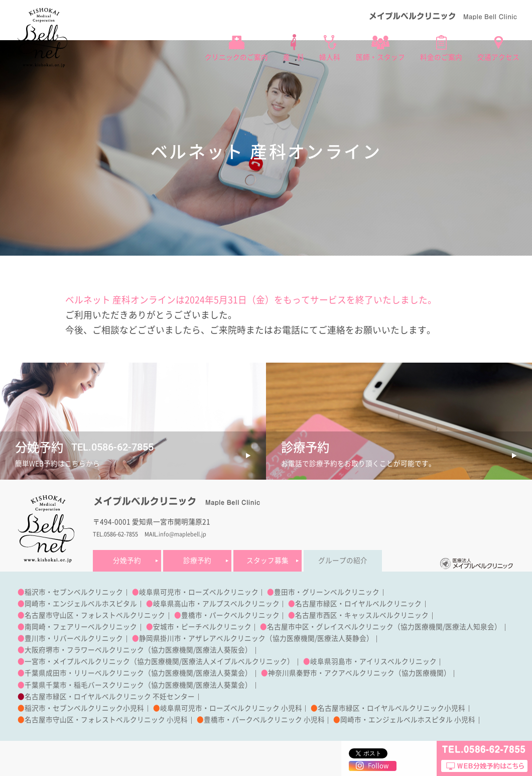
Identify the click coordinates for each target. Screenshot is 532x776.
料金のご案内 (441, 57)
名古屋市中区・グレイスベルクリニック (330, 627)
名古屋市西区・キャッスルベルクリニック (362, 615)
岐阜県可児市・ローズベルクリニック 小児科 (231, 708)
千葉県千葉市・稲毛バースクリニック (84, 685)
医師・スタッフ (380, 57)
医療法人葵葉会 (220, 673)
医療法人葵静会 (342, 638)
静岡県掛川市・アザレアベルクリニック (202, 638)
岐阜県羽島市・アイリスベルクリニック (373, 661)
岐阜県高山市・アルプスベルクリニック (216, 604)
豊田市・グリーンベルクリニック (327, 592)
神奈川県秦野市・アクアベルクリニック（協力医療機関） (359, 673)
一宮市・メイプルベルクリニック (77, 661)
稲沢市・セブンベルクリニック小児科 (84, 708)
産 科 (294, 57)
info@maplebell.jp (182, 534)
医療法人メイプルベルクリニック (234, 661)
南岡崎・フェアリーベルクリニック (81, 627)
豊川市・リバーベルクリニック (74, 638)
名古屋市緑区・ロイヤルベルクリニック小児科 (391, 708)
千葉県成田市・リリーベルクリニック (84, 673)
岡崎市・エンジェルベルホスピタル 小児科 (408, 720)
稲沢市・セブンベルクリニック (74, 592)
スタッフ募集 (268, 561)
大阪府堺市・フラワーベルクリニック (84, 650)
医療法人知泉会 (470, 627)
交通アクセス (498, 57)
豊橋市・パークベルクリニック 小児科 (264, 720)
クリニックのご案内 (236, 57)
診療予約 (197, 561)
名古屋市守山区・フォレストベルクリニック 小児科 (106, 720)
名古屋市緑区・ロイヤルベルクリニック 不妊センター (110, 697)
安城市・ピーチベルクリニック (202, 627)
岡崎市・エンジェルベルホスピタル (81, 604)
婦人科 (330, 57)
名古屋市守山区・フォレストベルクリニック (95, 615)
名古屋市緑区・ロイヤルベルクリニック (358, 604)
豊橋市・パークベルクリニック (230, 615)
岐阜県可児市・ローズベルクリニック (199, 592)
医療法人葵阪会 (220, 650)
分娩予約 (127, 561)
